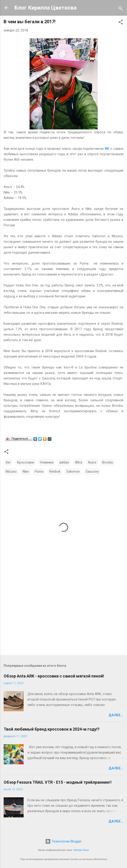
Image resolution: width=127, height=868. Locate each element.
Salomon (73, 471)
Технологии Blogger (63, 841)
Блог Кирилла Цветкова (46, 8)
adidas (64, 462)
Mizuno (11, 471)
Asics (92, 462)
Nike (26, 471)
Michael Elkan (81, 850)
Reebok (55, 471)
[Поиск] (121, 9)
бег (8, 462)
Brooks (108, 462)
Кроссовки (25, 462)
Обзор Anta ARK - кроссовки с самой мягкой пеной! (54, 676)
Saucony (92, 471)
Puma (39, 471)
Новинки (47, 462)
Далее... (116, 715)
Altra (78, 462)
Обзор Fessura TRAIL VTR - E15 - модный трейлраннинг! (58, 782)
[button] (121, 23)
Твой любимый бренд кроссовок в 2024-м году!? (52, 729)
